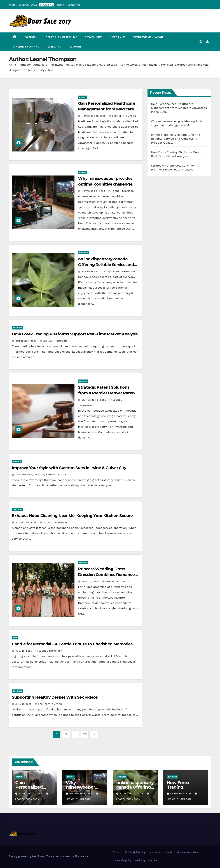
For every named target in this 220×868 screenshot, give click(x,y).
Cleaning (17, 509)
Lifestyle (117, 37)
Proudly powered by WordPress (27, 856)
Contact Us (74, 5)
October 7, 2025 (26, 341)
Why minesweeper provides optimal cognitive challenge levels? (105, 184)
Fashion (31, 37)
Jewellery (94, 37)
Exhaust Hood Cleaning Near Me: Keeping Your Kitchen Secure (72, 516)
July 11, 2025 (24, 704)
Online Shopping (26, 47)
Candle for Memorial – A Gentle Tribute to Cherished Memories (72, 644)
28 (85, 734)
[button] (201, 42)
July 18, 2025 (24, 651)
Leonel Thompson (122, 116)
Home (60, 5)
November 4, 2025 (94, 272)
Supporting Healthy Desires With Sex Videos (55, 697)
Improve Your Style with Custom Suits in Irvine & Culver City (69, 468)
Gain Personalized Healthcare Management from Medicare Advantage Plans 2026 (107, 109)
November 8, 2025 (94, 191)
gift (15, 638)
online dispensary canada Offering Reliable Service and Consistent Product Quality (106, 265)
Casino (83, 172)
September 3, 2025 (28, 475)
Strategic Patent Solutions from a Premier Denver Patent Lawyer (107, 393)
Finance (83, 563)
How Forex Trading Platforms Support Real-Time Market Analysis (75, 334)
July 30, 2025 (91, 582)
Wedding (55, 47)
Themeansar (82, 856)
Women (75, 47)
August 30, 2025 (26, 523)
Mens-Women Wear (148, 37)
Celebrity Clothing (61, 37)
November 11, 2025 (94, 116)
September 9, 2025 (94, 400)
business (84, 253)
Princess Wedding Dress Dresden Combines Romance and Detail (106, 575)
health (83, 97)
